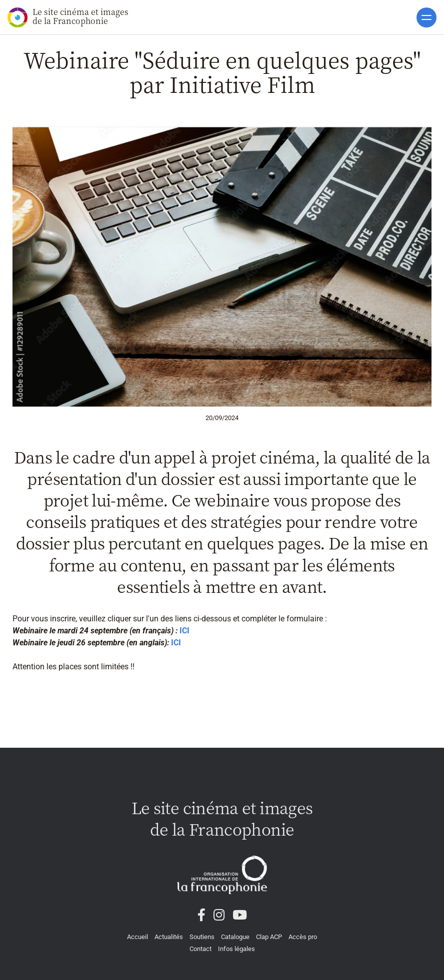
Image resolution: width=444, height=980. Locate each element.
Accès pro (303, 937)
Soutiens (202, 937)
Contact (200, 949)
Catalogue (235, 937)
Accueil (137, 937)
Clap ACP (269, 937)
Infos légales (236, 949)
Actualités (169, 937)
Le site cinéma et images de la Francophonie (68, 17)
